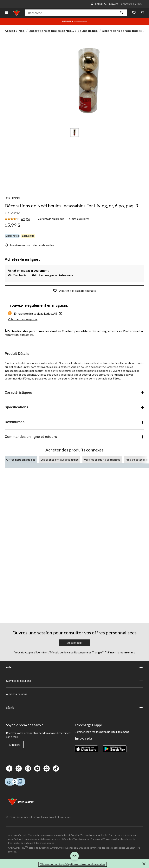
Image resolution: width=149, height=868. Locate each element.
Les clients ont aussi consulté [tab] (60, 460)
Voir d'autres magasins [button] (23, 319)
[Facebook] (9, 768)
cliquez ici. (27, 335)
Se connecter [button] (75, 643)
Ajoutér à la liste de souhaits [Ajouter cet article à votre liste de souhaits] (74, 291)
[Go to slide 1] (74, 133)
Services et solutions (74, 681)
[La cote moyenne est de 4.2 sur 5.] (15, 219)
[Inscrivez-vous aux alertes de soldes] (29, 245)
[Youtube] (37, 768)
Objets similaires (79, 219)
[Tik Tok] (56, 768)
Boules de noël (88, 31)
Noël (22, 31)
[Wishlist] (134, 13)
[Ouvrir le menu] (7, 13)
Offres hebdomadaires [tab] (21, 460)
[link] (19, 219)
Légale (74, 708)
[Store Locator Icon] (92, 4)
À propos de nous (74, 694)
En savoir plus (84, 738)
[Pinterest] (47, 768)
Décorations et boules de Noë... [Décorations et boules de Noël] (51, 31)
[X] (19, 768)
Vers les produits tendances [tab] (102, 460)
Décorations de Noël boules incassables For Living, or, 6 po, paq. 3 (71, 206)
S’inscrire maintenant (121, 652)
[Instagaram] (28, 768)
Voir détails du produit (51, 219)
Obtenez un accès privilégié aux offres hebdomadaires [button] (73, 864)
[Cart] (142, 13)
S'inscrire (15, 745)
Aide (74, 667)
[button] (122, 13)
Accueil (10, 31)
